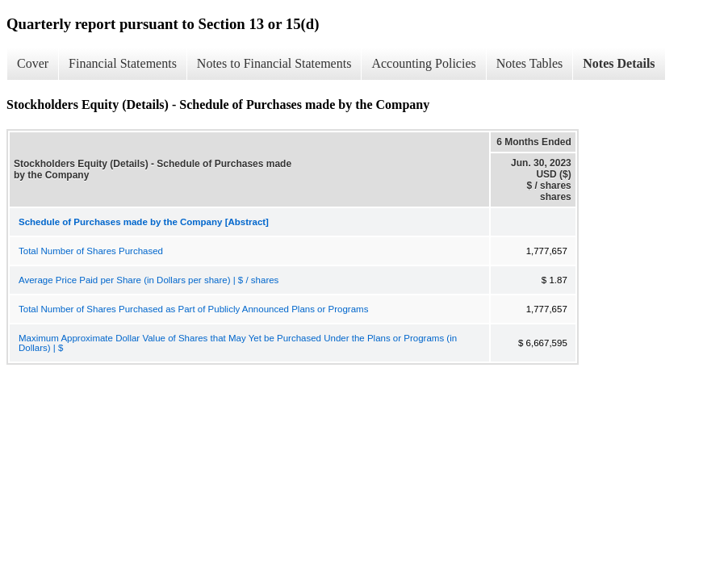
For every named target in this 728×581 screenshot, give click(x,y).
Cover (33, 63)
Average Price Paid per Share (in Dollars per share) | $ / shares (149, 280)
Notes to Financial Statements (274, 63)
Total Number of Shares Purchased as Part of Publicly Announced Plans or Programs (193, 309)
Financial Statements (123, 63)
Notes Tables (530, 63)
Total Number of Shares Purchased (91, 251)
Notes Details (619, 63)
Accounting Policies (423, 63)
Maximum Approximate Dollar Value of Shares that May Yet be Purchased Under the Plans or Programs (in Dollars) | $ (238, 343)
